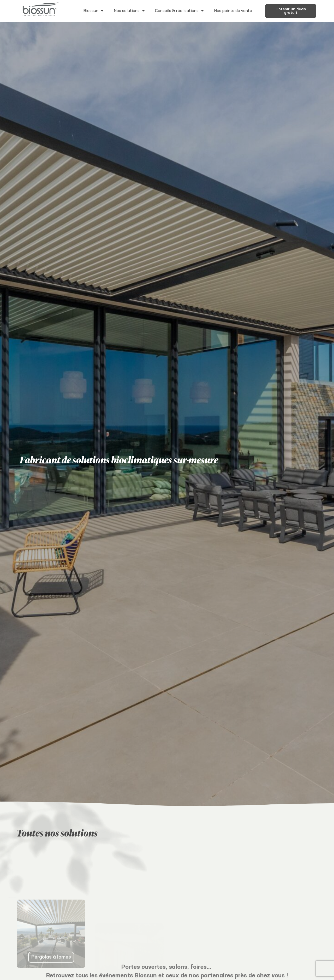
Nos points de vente (233, 11)
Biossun (93, 11)
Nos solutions (129, 11)
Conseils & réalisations (179, 11)
